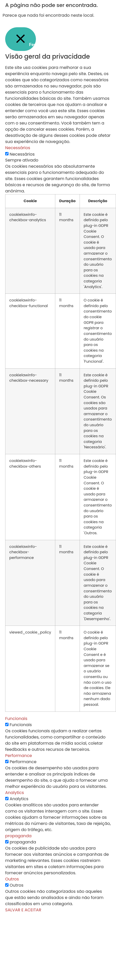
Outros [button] (12, 879)
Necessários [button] (18, 148)
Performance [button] (19, 756)
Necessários (22, 154)
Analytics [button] (15, 793)
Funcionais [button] (16, 719)
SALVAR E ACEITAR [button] (23, 910)
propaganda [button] (18, 836)
